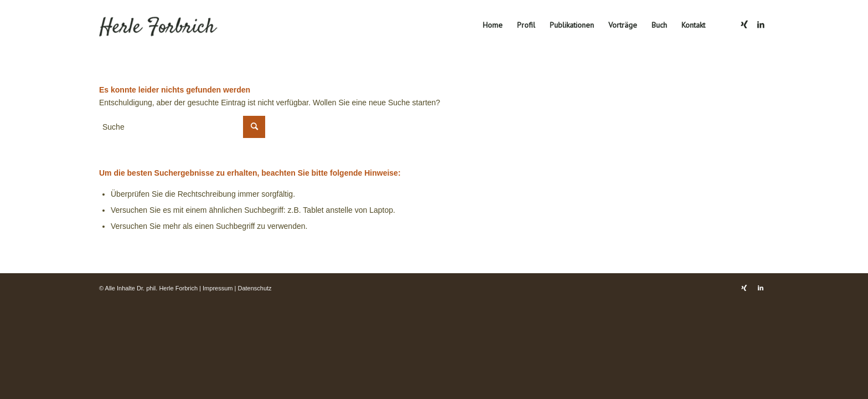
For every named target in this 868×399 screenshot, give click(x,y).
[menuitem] (493, 25)
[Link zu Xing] (744, 24)
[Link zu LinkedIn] (761, 24)
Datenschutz (254, 288)
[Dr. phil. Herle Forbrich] (171, 25)
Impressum (218, 288)
